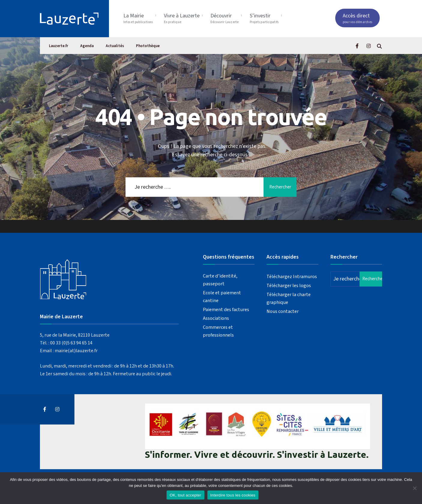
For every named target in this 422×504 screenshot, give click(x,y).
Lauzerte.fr (59, 46)
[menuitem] (141, 17)
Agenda (87, 46)
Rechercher (280, 187)
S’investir (264, 18)
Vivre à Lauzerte (182, 18)
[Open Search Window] (379, 46)
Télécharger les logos (289, 285)
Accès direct (357, 18)
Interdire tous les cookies (233, 495)
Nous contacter (283, 311)
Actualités (115, 46)
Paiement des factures (226, 309)
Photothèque (148, 46)
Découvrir (225, 18)
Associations (216, 318)
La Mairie (138, 18)
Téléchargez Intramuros (292, 276)
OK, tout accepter (185, 495)
